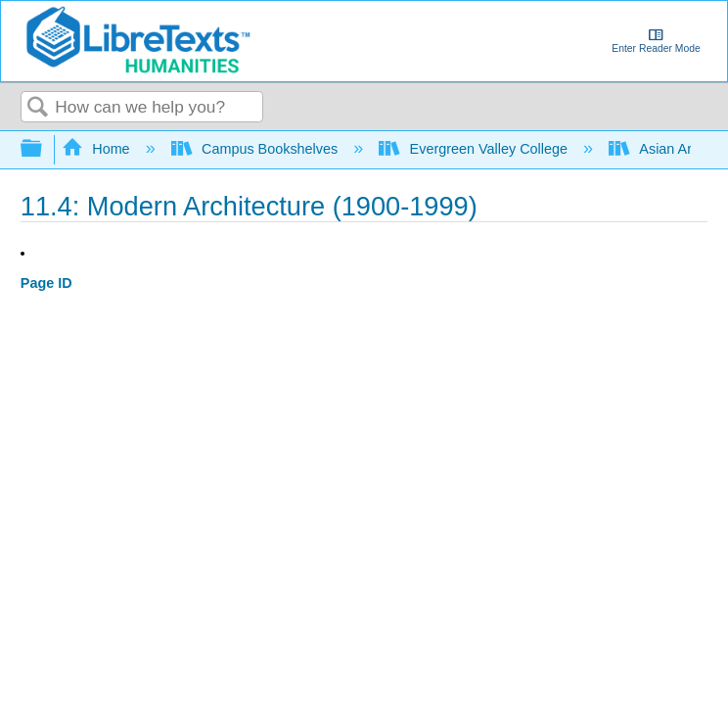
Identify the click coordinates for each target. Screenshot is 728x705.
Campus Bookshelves (257, 149)
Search (38, 108)
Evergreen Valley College (475, 149)
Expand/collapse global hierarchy (44, 149)
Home (98, 149)
